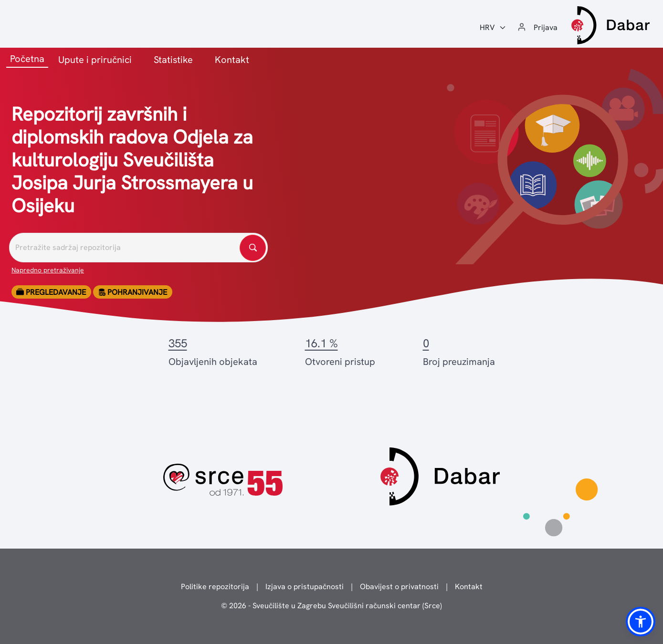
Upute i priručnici (95, 60)
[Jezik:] (493, 28)
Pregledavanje (51, 292)
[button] (641, 622)
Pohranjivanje (132, 292)
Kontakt (232, 60)
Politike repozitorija (215, 587)
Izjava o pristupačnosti (305, 587)
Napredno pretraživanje (48, 270)
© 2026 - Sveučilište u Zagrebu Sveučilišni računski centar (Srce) (331, 606)
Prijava (546, 27)
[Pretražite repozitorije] (138, 248)
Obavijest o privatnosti (399, 587)
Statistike (173, 60)
